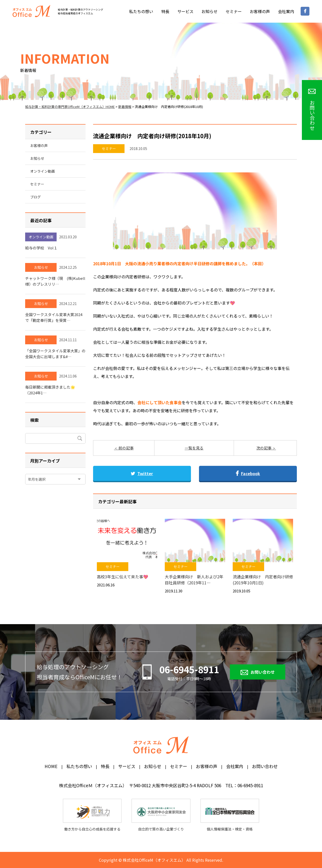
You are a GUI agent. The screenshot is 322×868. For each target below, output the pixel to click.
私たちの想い (141, 11)
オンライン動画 (43, 171)
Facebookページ (305, 11)
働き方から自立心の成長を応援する (92, 815)
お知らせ (210, 11)
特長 (165, 11)
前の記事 (126, 448)
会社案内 (286, 11)
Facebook (248, 473)
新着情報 (125, 107)
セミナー (234, 11)
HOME (51, 767)
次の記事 (264, 448)
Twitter (142, 473)
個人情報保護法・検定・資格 (230, 815)
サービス (185, 11)
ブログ (35, 197)
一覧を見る (194, 448)
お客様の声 (260, 11)
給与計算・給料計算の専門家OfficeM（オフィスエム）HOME (70, 107)
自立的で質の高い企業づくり (161, 815)
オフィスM (31, 11)
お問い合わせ (263, 672)
